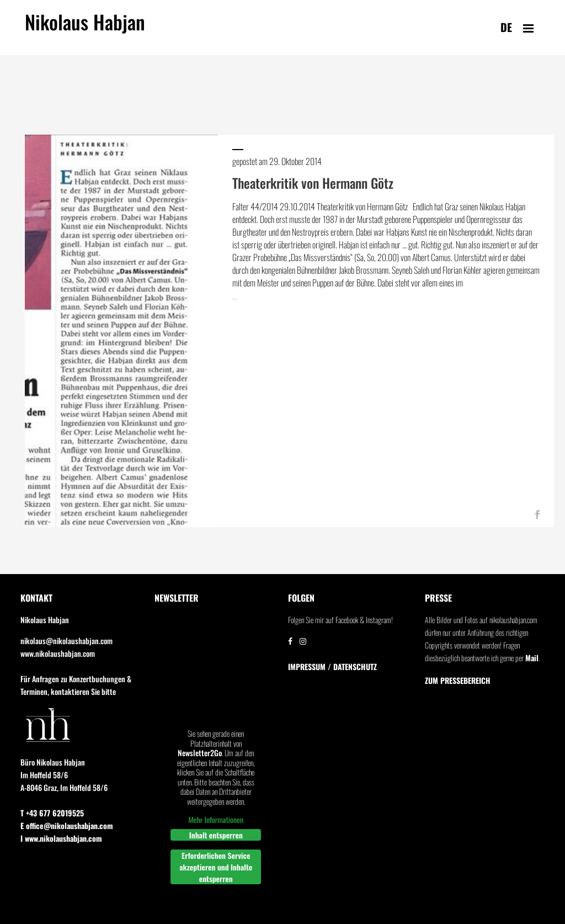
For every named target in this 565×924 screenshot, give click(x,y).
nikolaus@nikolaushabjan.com (66, 641)
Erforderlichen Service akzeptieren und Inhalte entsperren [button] (216, 867)
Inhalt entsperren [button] (215, 835)
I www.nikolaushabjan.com (61, 838)
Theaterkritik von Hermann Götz (313, 183)
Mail (532, 658)
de (506, 27)
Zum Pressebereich (458, 681)
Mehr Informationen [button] (216, 820)
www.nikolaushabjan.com (58, 653)
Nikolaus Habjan (85, 28)
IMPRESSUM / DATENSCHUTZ (332, 667)
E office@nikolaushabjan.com (67, 825)
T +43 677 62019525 (52, 813)
